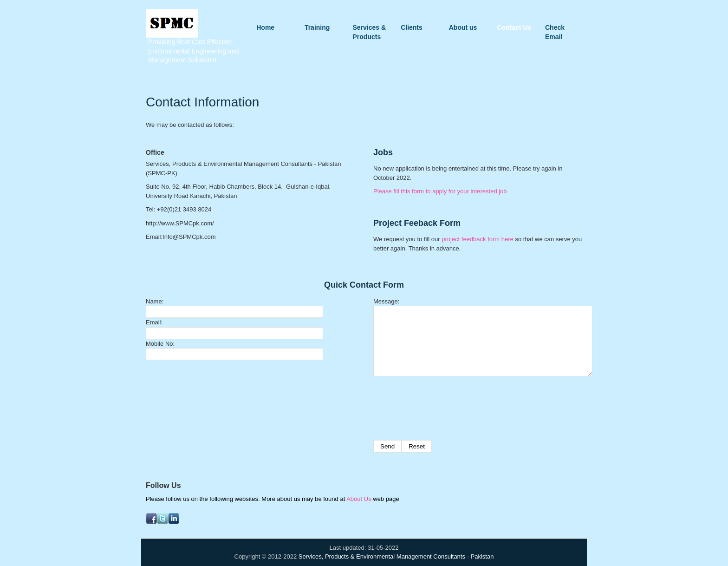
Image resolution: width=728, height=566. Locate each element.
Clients (412, 27)
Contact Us (514, 27)
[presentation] (444, 404)
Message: (386, 301)
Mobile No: (160, 344)
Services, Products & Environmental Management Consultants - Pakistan (396, 556)
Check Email (555, 28)
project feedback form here (478, 239)
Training (317, 27)
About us (463, 27)
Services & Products (370, 28)
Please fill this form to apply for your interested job (440, 191)
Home (265, 27)
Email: (154, 322)
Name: (155, 301)
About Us (359, 499)
